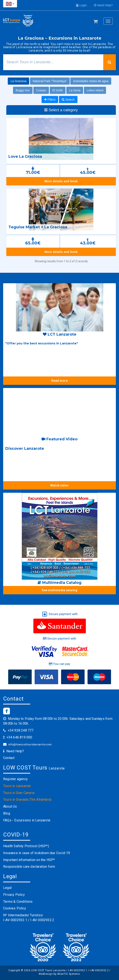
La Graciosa (18, 81)
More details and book (61, 181)
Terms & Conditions (18, 902)
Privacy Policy (14, 895)
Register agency (15, 779)
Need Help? (103, 5)
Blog (7, 813)
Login (81, 5)
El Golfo (58, 90)
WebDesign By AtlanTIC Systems (59, 974)
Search (68, 100)
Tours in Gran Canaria (19, 793)
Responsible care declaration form (29, 867)
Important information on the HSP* (29, 860)
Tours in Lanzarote (17, 786)
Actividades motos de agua (91, 81)
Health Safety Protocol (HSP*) (26, 846)
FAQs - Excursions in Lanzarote (27, 820)
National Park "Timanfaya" (50, 81)
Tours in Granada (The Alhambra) (27, 800)
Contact (9, 758)
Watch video (59, 485)
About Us (10, 806)
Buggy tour (23, 90)
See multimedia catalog (59, 590)
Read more (60, 381)
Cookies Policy (15, 908)
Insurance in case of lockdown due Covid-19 (37, 853)
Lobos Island (95, 90)
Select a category (61, 110)
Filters (50, 100)
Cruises (41, 90)
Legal (7, 888)
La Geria (75, 90)
